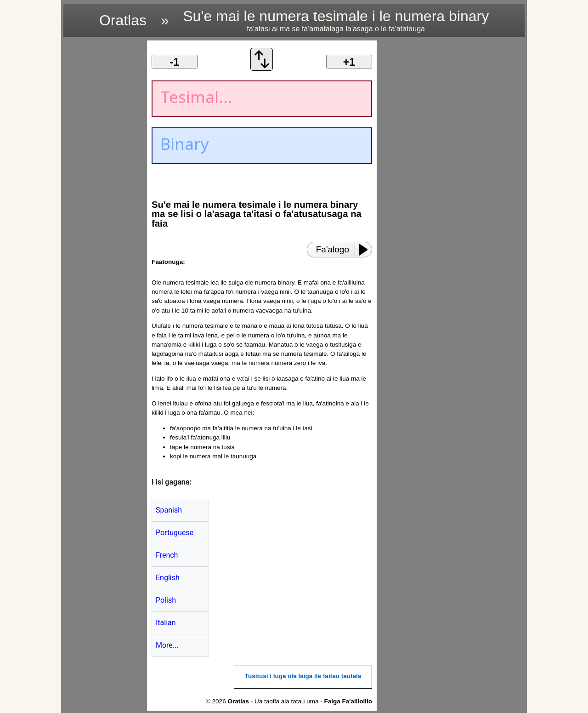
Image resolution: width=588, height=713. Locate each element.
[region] (102, 178)
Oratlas (123, 20)
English (168, 578)
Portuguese (175, 533)
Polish (166, 600)
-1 (175, 62)
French (167, 555)
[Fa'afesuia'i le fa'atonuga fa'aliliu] (262, 68)
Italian (166, 623)
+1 (349, 62)
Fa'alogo (333, 249)
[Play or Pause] (366, 250)
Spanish (169, 510)
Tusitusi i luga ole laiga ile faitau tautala (303, 676)
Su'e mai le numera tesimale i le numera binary (336, 20)
